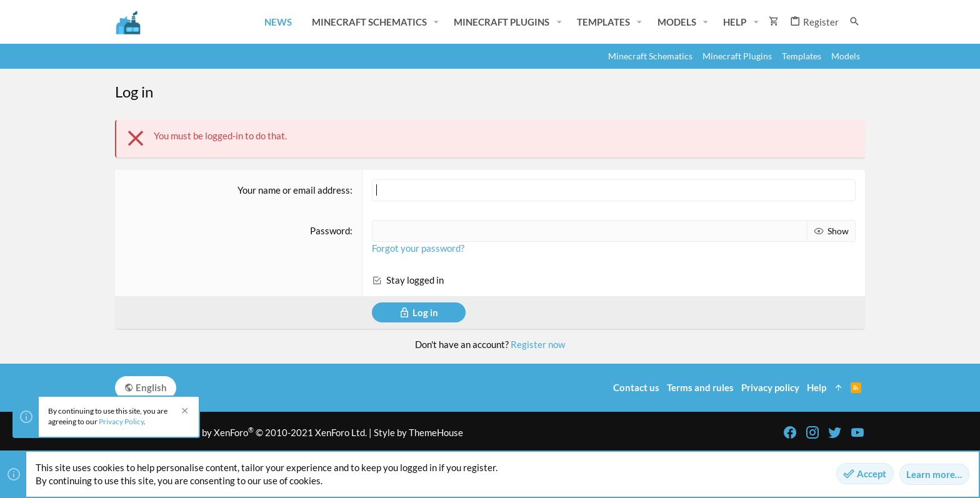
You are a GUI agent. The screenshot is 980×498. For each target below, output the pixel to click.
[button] (436, 22)
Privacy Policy (121, 421)
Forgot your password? (418, 248)
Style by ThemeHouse (418, 432)
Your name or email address (294, 190)
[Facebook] (790, 432)
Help (817, 387)
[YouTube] (857, 432)
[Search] (854, 22)
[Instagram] (812, 432)
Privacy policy (770, 387)
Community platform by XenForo (241, 432)
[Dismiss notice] (183, 412)
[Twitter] (835, 432)
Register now (538, 344)
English (146, 387)
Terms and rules (700, 387)
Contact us (636, 387)
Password (330, 231)
